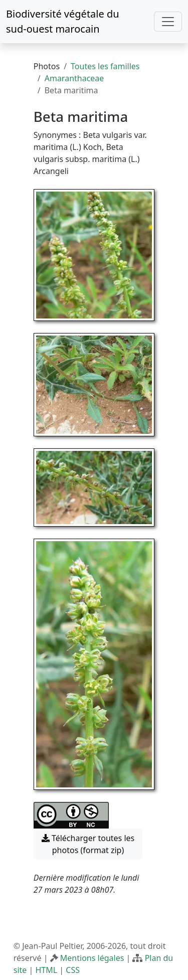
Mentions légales (92, 958)
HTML (46, 970)
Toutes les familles (105, 66)
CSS (73, 970)
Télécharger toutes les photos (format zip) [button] (88, 844)
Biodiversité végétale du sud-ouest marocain (63, 21)
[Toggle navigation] (168, 22)
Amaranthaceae (74, 78)
